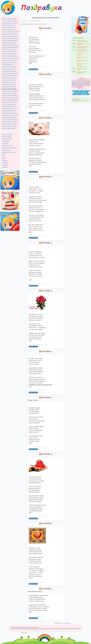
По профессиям (6, 150)
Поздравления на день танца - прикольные (83, 44)
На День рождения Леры (9, 82)
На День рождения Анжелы (10, 34)
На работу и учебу (7, 139)
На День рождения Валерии (10, 36)
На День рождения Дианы (9, 54)
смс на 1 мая (79, 55)
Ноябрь (81, 93)
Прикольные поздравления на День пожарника (83, 47)
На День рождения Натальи (10, 102)
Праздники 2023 (77, 99)
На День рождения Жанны (9, 62)
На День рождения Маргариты (10, 98)
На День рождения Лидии (9, 87)
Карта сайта (24, 633)
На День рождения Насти (9, 27)
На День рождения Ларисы (9, 78)
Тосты (4, 158)
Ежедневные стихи (7, 146)
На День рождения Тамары (9, 120)
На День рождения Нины (9, 104)
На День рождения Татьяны (10, 122)
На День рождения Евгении (10, 56)
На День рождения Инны (9, 69)
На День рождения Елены (9, 60)
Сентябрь (87, 91)
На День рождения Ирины (9, 67)
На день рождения (7, 135)
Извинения (5, 165)
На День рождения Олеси (9, 109)
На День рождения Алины (9, 21)
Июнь (74, 91)
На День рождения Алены (9, 19)
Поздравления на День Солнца (82, 69)
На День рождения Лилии (9, 89)
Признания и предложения (9, 148)
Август (82, 91)
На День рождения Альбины (10, 23)
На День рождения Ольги (9, 111)
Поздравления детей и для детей (9, 153)
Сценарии (5, 167)
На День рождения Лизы (9, 80)
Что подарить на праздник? (80, 100)
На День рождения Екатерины (10, 58)
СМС (3, 156)
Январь (74, 94)
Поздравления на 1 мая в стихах (82, 58)
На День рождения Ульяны (9, 124)
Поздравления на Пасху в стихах (82, 61)
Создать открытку (33, 69)
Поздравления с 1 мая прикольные (82, 64)
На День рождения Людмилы (10, 91)
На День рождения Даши (9, 52)
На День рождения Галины (9, 49)
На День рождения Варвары (10, 41)
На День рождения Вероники (10, 45)
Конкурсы (5, 160)
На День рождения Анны (9, 30)
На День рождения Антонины (10, 32)
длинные (37, 24)
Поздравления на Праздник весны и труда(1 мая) (83, 50)
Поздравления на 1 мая (82, 53)
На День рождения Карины (9, 71)
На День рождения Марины (10, 95)
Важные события (7, 137)
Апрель (81, 78)
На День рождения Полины (10, 106)
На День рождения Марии (9, 93)
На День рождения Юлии (9, 126)
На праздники (6, 141)
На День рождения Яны (9, 128)
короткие (44, 24)
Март (83, 94)
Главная (24, 21)
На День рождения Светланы (10, 115)
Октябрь (76, 93)
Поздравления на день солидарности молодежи (82, 41)
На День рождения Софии (9, 117)
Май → (83, 88)
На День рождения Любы (9, 84)
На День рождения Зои (8, 65)
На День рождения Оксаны (9, 113)
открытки (30, 24)
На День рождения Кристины (10, 73)
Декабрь (86, 93)
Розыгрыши (5, 163)
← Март (79, 88)
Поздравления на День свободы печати (82, 72)
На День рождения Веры (9, 43)
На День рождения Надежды (10, 100)
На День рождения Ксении (9, 76)
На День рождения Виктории (10, 47)
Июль (78, 91)
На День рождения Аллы (9, 25)
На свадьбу (5, 143)
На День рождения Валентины (10, 38)
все (23, 24)
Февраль (79, 94)
